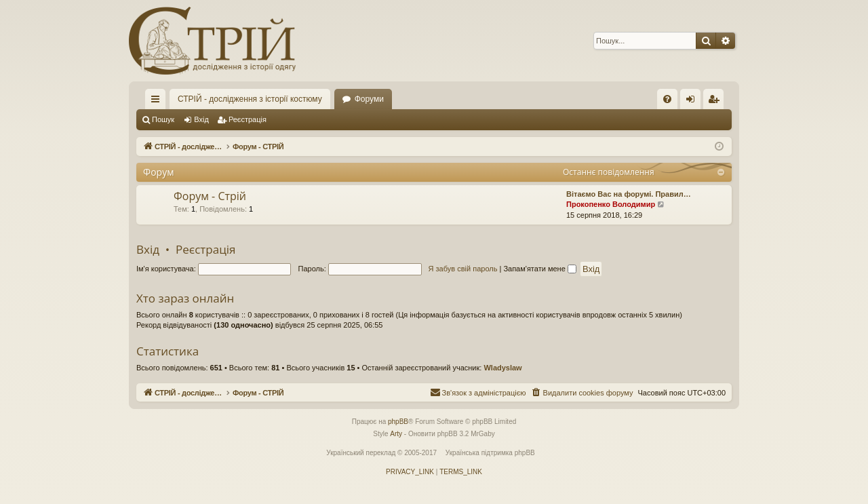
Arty (396, 434)
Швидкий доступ (158, 102)
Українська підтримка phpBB (490, 453)
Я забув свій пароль (463, 269)
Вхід (201, 119)
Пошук (163, 119)
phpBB (398, 422)
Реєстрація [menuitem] (716, 102)
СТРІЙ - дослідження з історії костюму (250, 99)
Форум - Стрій (210, 196)
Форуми (369, 99)
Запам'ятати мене (539, 269)
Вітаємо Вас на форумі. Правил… (629, 194)
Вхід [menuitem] (695, 102)
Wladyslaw (502, 368)
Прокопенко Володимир (611, 204)
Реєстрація (248, 119)
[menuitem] (667, 99)
